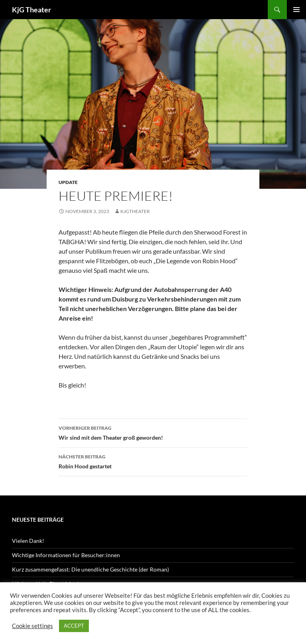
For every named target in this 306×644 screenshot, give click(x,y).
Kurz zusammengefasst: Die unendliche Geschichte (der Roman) (90, 569)
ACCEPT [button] (74, 626)
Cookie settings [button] (32, 626)
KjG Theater (31, 10)
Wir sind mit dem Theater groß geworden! (153, 432)
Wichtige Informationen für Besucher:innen (66, 555)
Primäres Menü (296, 10)
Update (68, 182)
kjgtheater (135, 211)
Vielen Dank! (28, 541)
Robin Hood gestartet (153, 461)
